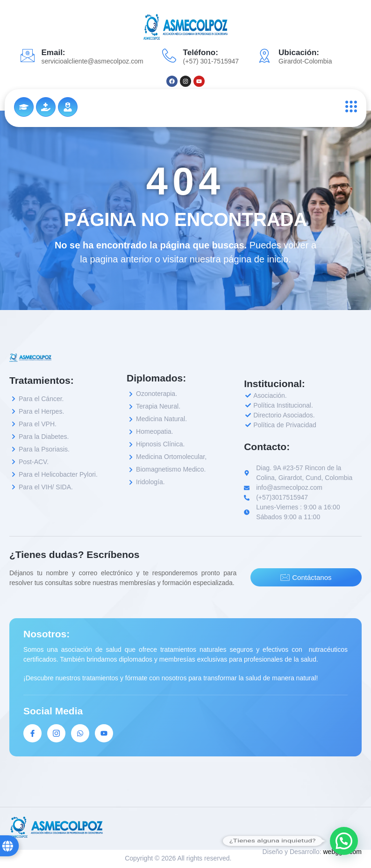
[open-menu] (349, 107)
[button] (344, 841)
